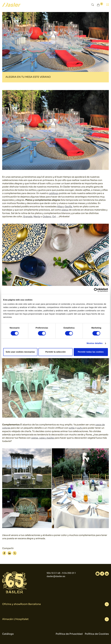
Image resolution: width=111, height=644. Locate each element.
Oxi (55, 216)
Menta (37, 216)
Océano (47, 216)
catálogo (54, 193)
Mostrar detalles (95, 343)
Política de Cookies (97, 633)
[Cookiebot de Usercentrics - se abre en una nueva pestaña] (96, 290)
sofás (72, 427)
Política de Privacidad (69, 633)
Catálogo (8, 633)
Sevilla (69, 206)
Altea (60, 206)
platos (65, 210)
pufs (80, 427)
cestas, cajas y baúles (43, 437)
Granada (28, 216)
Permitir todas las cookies (91, 352)
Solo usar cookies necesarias (20, 352)
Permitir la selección (55, 352)
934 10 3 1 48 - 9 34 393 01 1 (61, 572)
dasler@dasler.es (56, 576)
